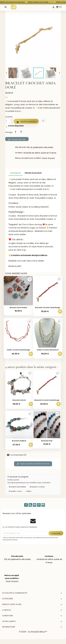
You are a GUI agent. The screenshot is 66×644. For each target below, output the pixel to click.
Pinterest (21, 132)
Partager (16, 132)
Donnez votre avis (17, 139)
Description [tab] (16, 173)
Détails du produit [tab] (33, 173)
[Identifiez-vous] (53, 7)
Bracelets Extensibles (17, 487)
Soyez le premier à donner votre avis (33, 464)
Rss (30, 505)
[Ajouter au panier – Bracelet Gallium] (31, 445)
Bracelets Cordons (37, 487)
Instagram (43, 505)
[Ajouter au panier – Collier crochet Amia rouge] (31, 354)
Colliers (29, 491)
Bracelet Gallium (19, 441)
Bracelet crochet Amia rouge (48, 308)
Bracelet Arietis (19, 400)
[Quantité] (8, 121)
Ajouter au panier (26, 122)
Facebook (26, 505)
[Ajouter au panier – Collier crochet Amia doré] (60, 354)
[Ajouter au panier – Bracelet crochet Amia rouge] (60, 311)
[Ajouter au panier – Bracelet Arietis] (31, 404)
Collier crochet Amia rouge (18, 350)
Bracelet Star (47, 441)
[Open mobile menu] (6, 7)
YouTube (35, 505)
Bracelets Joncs (15, 491)
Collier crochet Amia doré (48, 350)
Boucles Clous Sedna (18, 308)
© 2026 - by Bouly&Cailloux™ (33, 632)
